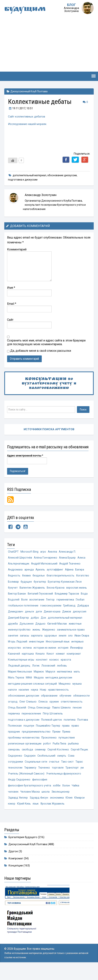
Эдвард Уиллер (18, 810)
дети (39, 619)
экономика (57, 810)
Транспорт (72, 779)
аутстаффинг (55, 570)
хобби (57, 798)
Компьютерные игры (21, 668)
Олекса (61, 712)
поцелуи (55, 736)
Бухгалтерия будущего (23, 850)
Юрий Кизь (24, 817)
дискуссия (80, 619)
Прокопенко (49, 749)
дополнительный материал (29, 175)
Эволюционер (60, 804)
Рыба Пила (60, 755)
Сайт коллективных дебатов (27, 116)
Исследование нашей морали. (28, 124)
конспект (42, 668)
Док (44, 625)
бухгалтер (55, 582)
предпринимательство (55, 743)
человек (13, 804)
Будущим (26, 10)
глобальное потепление (23, 613)
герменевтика (44, 607)
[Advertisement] (49, 44)
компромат (74, 662)
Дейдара (83, 613)
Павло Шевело (17, 724)
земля (63, 644)
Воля (86, 601)
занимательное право (71, 638)
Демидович (16, 619)
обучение (66, 706)
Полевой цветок (73, 730)
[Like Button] (13, 160)
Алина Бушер (67, 558)
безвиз (27, 576)
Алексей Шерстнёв (20, 558)
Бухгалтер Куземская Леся (25, 588)
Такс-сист (67, 773)
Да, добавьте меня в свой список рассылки (39, 350)
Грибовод (69, 613)
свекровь (14, 761)
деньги (29, 619)
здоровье (51, 644)
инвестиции (37, 650)
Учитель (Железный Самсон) (26, 786)
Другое (13, 864)
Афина (69, 570)
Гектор (29, 607)
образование (50, 706)
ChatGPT (13, 551)
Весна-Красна (17, 595)
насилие (24, 699)
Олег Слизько (46, 712)
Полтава (27, 736)
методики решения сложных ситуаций (32, 693)
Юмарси (80, 810)
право (21, 743)
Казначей (14, 662)
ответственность (19, 718)
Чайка (76, 798)
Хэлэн (67, 798)
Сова (71, 767)
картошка (28, 662)
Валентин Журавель (68, 588)
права (12, 743)
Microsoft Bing (30, 551)
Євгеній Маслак (57, 632)
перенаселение (63, 724)
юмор (12, 817)
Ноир (43, 699)
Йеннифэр (77, 656)
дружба (13, 632)
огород (31, 712)
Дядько (41, 632)
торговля (58, 779)
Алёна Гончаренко (46, 558)
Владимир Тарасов (47, 601)
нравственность (59, 699)
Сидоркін (30, 767)
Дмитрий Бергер (18, 625)
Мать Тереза (16, 687)
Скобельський (46, 767)
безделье (39, 576)
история (63, 656)
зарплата (37, 644)
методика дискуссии (59, 687)
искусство (15, 656)
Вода (64, 601)
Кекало (40, 662)
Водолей (75, 601)
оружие (72, 712)
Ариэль (40, 570)
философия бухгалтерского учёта (30, 798)
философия (40, 792)
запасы (24, 644)
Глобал (59, 607)
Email (12, 303)
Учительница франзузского (64, 786)
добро (35, 625)
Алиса (81, 558)
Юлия (69, 810)
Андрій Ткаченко (70, 564)
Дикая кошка (52, 619)
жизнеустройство (19, 638)
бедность (14, 576)
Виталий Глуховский (21, 601)
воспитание (15, 607)
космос (54, 668)
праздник (33, 743)
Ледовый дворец (19, 675)
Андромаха (15, 570)
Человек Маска (30, 804)
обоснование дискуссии (62, 175)
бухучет (49, 588)
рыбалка (74, 755)
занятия (13, 644)
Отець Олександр (63, 718)
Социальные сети (36, 773)
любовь (62, 675)
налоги (12, 699)
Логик (36, 675)
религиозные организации (25, 755)
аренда (29, 570)
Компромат (16, 872)
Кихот (50, 662)
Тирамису (30, 779)
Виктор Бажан (59, 595)
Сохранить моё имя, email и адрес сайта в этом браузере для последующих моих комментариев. (46, 342)
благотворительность (61, 576)
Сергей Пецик (79, 761)
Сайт (10, 319)
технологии (15, 779)
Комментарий (17, 249)
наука (34, 699)
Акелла (53, 551)
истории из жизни (45, 656)
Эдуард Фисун (39, 810)
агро (43, 551)
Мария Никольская (20, 681)
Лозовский (48, 675)
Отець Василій (41, 718)
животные (76, 632)
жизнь (36, 638)
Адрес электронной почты (25, 455)
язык (36, 817)
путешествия (67, 749)
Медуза (39, 687)
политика (14, 736)
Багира (80, 570)
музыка (77, 693)
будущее (41, 582)
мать (77, 681)
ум (82, 779)
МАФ (29, 687)
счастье (54, 773)
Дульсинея (27, 632)
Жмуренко (49, 638)
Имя (11, 287)
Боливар (28, 582)
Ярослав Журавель (53, 817)
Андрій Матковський (44, 564)
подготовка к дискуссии (23, 179)
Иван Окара (82, 644)
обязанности (16, 712)
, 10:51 (20, 108)
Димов (67, 619)
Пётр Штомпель (18, 730)
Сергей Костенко (58, 761)
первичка (45, 724)
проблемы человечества (24, 749)
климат (60, 662)
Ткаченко (44, 779)
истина (27, 656)
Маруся (51, 681)
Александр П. (68, 551)
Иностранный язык (58, 650)
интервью (78, 650)
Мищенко (64, 693)
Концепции (16, 879)
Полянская (41, 736)
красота (66, 668)
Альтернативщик (19, 564)
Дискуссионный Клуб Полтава (29, 91)
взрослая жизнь (38, 595)
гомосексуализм (51, 613)
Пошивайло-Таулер (74, 736)
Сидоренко (15, 767)
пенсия (33, 724)
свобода (27, 761)
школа (46, 804)
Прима (85, 743)
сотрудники (15, 773)
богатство (15, 582)
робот (47, 755)
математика (65, 681)
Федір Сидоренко (19, 792)
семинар (40, 761)
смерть (62, 767)
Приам (75, 743)
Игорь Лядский (18, 650)
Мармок (39, 681)
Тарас (79, 773)
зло (70, 644)
